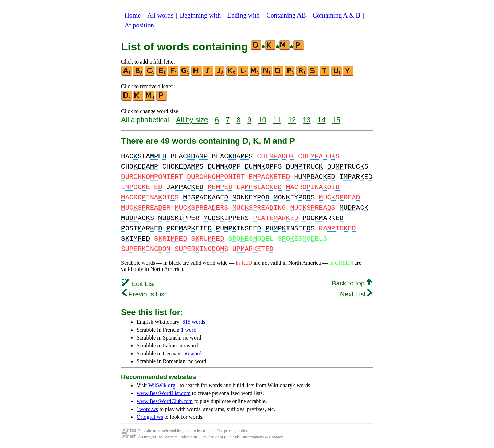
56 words (193, 353)
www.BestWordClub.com (165, 401)
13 (307, 120)
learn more (206, 431)
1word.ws (147, 409)
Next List (356, 294)
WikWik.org (162, 385)
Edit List (139, 284)
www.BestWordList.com (164, 393)
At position (139, 25)
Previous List (144, 294)
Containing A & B (336, 15)
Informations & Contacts (263, 437)
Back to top (352, 283)
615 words (194, 322)
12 (292, 120)
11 (277, 120)
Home (133, 15)
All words (160, 15)
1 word (189, 330)
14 (321, 120)
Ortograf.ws (150, 417)
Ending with (244, 15)
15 (336, 120)
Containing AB (286, 15)
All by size (192, 120)
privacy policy (236, 431)
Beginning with (201, 15)
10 (262, 120)
